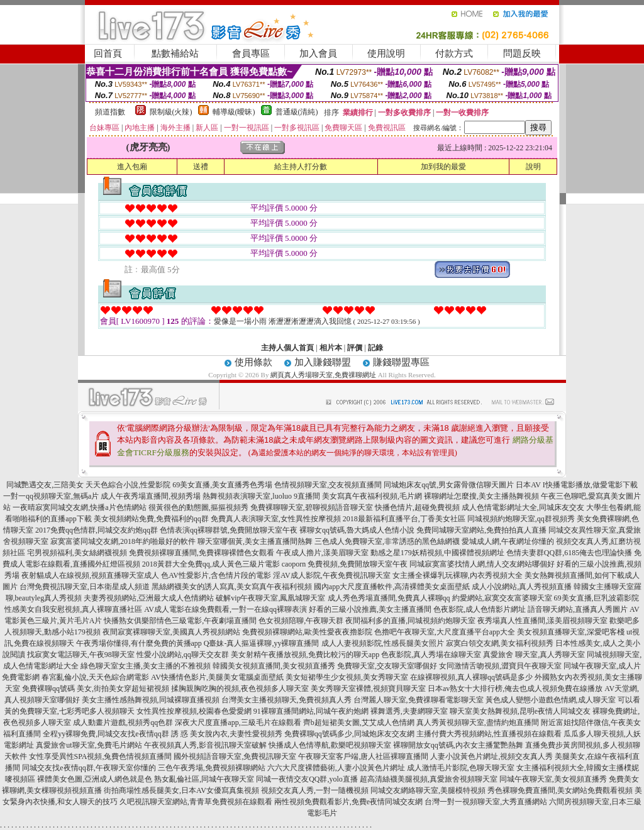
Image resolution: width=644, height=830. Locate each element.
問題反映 (522, 53)
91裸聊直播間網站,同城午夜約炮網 (311, 711)
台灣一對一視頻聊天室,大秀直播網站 (486, 802)
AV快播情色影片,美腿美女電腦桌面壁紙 (217, 677)
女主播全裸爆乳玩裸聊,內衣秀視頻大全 (458, 575)
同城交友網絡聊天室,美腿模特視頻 (428, 790)
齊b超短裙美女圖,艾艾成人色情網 (359, 722)
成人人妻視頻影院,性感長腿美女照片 (383, 643)
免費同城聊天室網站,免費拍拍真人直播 (481, 530)
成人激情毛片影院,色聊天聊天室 (461, 768)
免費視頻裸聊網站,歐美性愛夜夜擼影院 (307, 632)
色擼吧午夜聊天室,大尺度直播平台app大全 (445, 632)
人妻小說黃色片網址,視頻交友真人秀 (491, 756)
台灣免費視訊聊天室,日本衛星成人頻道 (85, 587)
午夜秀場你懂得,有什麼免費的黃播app (139, 643)
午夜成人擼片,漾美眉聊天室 (322, 553)
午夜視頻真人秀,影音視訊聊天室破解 (205, 745)
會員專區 (251, 53)
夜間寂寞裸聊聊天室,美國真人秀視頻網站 (171, 632)
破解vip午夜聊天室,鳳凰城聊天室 (270, 598)
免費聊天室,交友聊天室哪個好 (387, 666)
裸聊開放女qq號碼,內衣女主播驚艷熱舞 (458, 745)
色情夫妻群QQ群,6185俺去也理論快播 (569, 553)
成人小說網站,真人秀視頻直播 (522, 587)
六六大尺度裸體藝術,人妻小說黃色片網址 (336, 768)
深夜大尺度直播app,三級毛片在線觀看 (238, 722)
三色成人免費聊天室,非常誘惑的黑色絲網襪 (387, 541)
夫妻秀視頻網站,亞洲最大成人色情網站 (149, 598)
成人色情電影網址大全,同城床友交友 (523, 507)
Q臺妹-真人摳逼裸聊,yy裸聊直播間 (262, 643)
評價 (355, 348)
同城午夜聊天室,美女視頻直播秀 (553, 779)
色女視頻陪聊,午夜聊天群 (301, 621)
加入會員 (318, 53)
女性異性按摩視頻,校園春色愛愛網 (194, 711)
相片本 (331, 348)
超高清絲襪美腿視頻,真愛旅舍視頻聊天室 (429, 779)
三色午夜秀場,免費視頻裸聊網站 (212, 768)
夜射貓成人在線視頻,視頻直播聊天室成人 (90, 575)
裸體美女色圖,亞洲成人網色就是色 (95, 779)
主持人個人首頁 (287, 348)
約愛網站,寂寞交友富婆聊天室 (502, 598)
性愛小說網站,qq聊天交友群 (183, 655)
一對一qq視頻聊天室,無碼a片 (51, 496)
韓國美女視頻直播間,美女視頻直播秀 (274, 666)
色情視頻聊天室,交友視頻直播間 (328, 485)
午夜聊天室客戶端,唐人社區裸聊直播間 (363, 756)
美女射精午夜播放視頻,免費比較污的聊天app (305, 655)
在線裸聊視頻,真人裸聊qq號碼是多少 (471, 677)
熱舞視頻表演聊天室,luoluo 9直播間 (261, 496)
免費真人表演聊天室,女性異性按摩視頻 (276, 519)
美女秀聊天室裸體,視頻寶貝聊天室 (368, 689)
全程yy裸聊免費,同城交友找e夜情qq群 (106, 734)
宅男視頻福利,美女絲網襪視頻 (77, 553)
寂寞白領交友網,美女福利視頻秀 (500, 643)
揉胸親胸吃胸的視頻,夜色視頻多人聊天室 (240, 689)
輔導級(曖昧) (234, 112)
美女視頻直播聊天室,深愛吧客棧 (571, 632)
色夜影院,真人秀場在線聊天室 (431, 655)
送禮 (201, 167)
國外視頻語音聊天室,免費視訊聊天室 (235, 756)
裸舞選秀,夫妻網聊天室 (409, 711)
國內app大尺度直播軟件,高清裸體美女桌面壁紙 (392, 587)
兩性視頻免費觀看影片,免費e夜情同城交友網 (348, 802)
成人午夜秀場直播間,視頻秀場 (151, 496)
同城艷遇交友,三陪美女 (45, 485)
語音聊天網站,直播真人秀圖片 (578, 609)
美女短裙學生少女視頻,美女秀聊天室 (347, 677)
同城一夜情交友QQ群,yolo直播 (307, 779)
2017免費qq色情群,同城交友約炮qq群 (97, 530)
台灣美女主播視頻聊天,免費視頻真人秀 (286, 700)
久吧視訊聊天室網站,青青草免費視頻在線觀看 (196, 802)
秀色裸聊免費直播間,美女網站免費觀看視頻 (560, 790)
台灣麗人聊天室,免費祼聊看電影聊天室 (419, 700)
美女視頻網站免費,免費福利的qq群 (151, 519)
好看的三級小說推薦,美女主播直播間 (370, 609)
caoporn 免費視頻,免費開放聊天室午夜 (345, 564)
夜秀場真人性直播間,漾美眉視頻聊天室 (542, 621)
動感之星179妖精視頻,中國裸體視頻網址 (437, 553)
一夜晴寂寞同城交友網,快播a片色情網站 (79, 507)
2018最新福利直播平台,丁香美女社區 (404, 519)
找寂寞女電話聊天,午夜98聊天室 (81, 655)
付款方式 (454, 53)
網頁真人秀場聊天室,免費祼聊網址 (323, 375)
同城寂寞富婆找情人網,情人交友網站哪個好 (482, 564)
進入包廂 (132, 167)
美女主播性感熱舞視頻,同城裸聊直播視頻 (151, 700)
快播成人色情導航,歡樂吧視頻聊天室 (330, 745)
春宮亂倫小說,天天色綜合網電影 (95, 677)
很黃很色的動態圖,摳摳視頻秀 (198, 507)
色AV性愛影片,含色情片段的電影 (216, 575)
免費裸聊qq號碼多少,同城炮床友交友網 (349, 734)
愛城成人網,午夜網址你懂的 (508, 541)
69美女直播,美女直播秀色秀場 (222, 485)
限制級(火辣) (171, 112)
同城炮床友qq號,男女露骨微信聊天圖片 (449, 485)
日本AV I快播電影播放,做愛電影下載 (577, 485)
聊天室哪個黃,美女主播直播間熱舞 (255, 541)
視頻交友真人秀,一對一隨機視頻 (315, 790)
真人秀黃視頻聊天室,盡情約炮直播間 (478, 722)
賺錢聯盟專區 (401, 362)
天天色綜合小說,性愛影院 (128, 485)
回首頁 (108, 53)
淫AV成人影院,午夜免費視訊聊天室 (332, 575)
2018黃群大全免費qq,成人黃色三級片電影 (211, 564)
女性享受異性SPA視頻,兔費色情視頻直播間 (101, 756)
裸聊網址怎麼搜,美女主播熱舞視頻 (481, 496)
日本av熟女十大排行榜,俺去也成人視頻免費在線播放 (515, 689)
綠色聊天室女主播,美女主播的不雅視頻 (146, 666)
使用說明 (386, 53)
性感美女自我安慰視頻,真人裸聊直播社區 (73, 609)
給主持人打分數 (301, 167)
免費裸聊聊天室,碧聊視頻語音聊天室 (312, 507)
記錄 (375, 348)
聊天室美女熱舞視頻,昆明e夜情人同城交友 (520, 711)
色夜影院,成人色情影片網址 (480, 609)
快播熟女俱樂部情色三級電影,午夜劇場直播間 (180, 621)
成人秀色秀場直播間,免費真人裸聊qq (389, 598)
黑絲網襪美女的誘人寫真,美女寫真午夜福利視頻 (232, 587)
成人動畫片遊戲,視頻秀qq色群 (123, 722)
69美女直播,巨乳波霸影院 (597, 598)
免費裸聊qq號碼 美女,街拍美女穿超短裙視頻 (96, 689)
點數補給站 (175, 53)
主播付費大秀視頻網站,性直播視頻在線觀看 (489, 734)
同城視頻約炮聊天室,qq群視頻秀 (521, 519)
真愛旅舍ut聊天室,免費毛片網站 (89, 745)
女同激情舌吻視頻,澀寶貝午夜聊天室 (500, 666)
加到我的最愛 (443, 167)
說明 (533, 167)
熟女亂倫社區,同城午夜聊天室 (204, 779)
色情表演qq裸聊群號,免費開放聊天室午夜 (229, 530)
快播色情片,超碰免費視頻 (417, 507)
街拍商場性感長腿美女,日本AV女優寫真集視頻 (181, 790)
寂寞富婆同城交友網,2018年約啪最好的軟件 (123, 541)
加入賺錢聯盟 (323, 362)
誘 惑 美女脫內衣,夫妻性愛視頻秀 (227, 734)
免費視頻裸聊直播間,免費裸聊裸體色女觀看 (202, 553)
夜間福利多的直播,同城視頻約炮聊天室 (410, 621)
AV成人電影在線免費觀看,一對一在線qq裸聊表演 (225, 609)
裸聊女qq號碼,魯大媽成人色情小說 (357, 530)
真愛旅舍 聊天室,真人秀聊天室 (534, 655)
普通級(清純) (297, 112)
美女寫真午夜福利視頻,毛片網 (372, 496)
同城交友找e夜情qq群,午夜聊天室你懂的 (89, 768)
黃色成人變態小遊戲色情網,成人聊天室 (551, 700)
